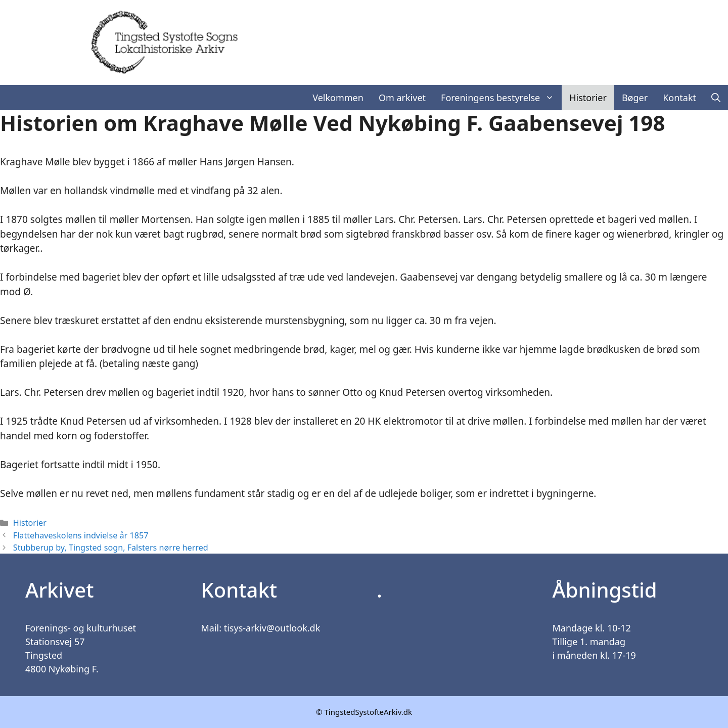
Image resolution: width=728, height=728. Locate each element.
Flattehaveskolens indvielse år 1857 (81, 535)
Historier (588, 98)
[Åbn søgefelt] (716, 98)
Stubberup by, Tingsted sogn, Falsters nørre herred (111, 548)
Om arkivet (402, 98)
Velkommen (338, 98)
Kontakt (679, 98)
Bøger (635, 98)
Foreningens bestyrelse (501, 98)
